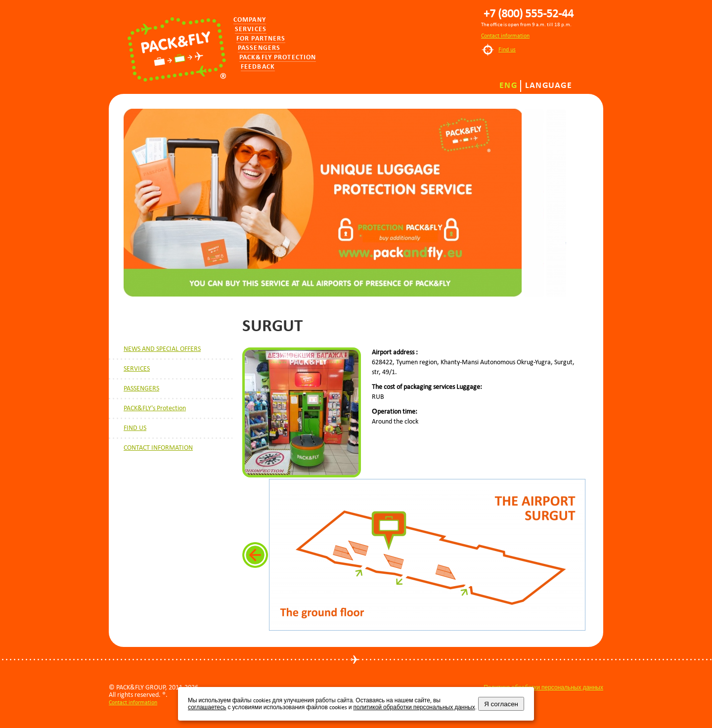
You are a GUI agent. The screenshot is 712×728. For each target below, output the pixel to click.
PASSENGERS (141, 388)
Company (250, 20)
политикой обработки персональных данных (414, 707)
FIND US (135, 428)
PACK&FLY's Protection (155, 408)
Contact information (505, 36)
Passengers (259, 48)
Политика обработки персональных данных (543, 687)
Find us (507, 49)
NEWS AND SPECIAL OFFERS (162, 349)
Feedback (258, 67)
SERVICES (137, 368)
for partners (261, 39)
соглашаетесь (207, 707)
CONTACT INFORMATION (158, 448)
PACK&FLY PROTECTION (278, 58)
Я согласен (501, 704)
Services (251, 29)
